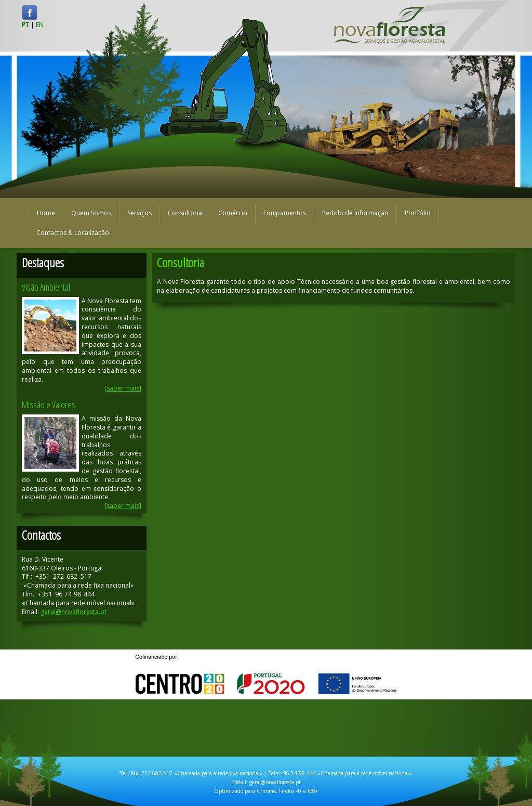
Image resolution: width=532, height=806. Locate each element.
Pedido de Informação (355, 213)
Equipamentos (285, 213)
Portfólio (418, 213)
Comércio (233, 213)
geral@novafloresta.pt (74, 612)
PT (25, 25)
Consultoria (185, 213)
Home (46, 213)
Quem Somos (91, 213)
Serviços (139, 213)
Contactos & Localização (73, 233)
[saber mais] (123, 388)
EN (40, 25)
